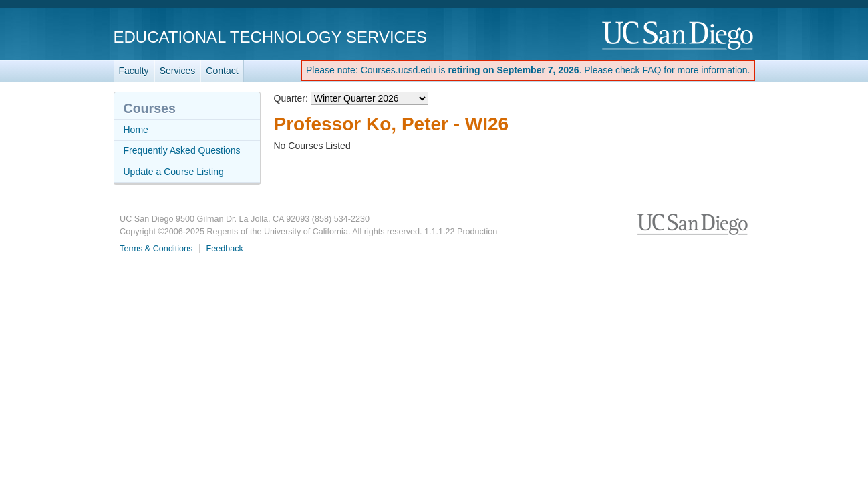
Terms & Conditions (156, 249)
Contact (222, 71)
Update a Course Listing (174, 172)
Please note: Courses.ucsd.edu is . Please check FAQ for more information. (528, 70)
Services (178, 71)
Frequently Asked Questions (182, 150)
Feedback (225, 249)
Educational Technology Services (270, 37)
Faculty (134, 71)
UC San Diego (679, 36)
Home (136, 130)
